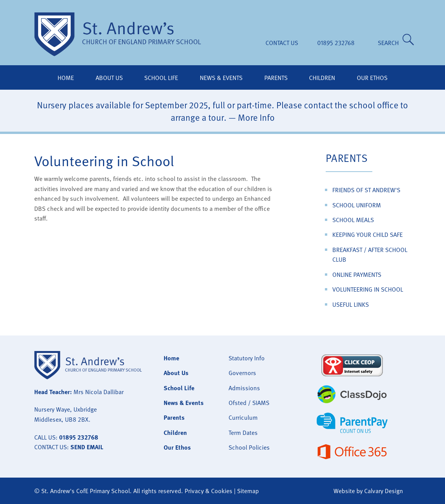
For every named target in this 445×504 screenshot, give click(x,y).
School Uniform (357, 205)
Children (322, 78)
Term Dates (243, 433)
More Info (256, 117)
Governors (242, 373)
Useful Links (351, 304)
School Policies (249, 447)
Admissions (244, 388)
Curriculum (243, 417)
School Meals (353, 220)
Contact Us (282, 43)
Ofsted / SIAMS (249, 403)
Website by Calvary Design (368, 491)
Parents (276, 78)
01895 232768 (336, 43)
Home (66, 78)
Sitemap (248, 491)
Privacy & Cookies (209, 491)
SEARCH (390, 43)
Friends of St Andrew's (366, 190)
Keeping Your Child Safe (367, 235)
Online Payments (357, 275)
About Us (109, 78)
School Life (161, 78)
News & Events (221, 78)
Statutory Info (247, 358)
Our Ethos (372, 78)
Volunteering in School (368, 289)
